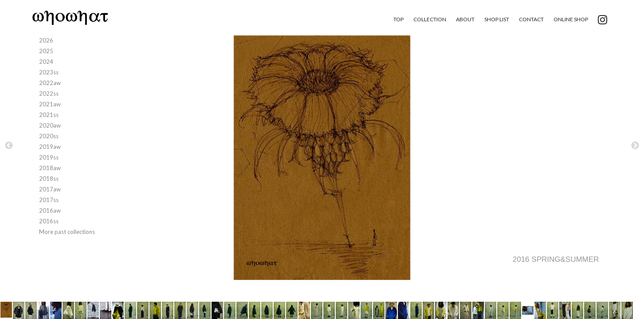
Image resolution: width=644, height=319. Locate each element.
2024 (46, 62)
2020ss (49, 136)
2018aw (50, 168)
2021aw (50, 104)
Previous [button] (9, 146)
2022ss (49, 93)
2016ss (49, 221)
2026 (46, 40)
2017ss (49, 200)
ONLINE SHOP (571, 19)
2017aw (50, 189)
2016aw (50, 210)
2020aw (50, 125)
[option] (322, 158)
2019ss (49, 157)
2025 (46, 51)
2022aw (50, 83)
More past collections (67, 232)
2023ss (49, 72)
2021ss (49, 115)
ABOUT (465, 19)
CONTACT (531, 19)
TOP (399, 19)
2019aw (50, 147)
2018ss (49, 179)
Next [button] (635, 146)
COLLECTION (430, 19)
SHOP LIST (497, 19)
